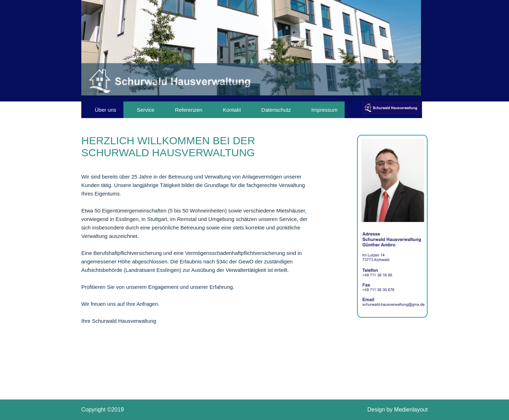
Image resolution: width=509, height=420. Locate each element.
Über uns (106, 110)
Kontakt (232, 110)
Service (146, 110)
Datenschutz (276, 110)
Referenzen (189, 110)
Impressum (324, 110)
